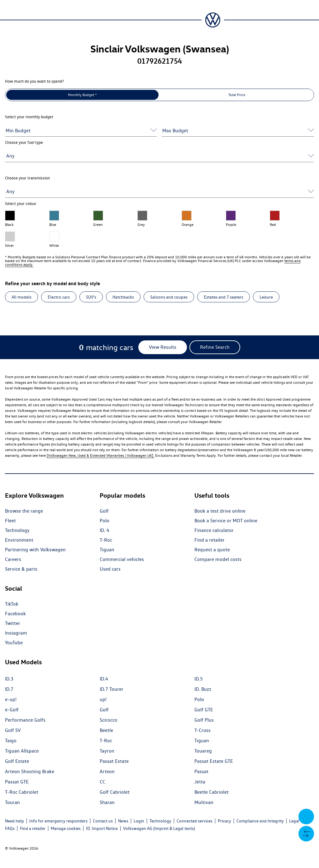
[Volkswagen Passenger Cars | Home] (213, 20)
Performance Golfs (25, 720)
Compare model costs (218, 559)
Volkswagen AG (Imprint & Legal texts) (159, 828)
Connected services (195, 821)
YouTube (14, 643)
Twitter (13, 623)
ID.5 (199, 679)
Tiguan (107, 550)
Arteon (107, 771)
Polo (105, 521)
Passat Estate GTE (214, 761)
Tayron (107, 751)
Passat (201, 771)
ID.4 (104, 679)
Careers (13, 559)
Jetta (200, 782)
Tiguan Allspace (22, 751)
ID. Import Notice (102, 828)
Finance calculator (214, 530)
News (123, 821)
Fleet (10, 521)
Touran (12, 802)
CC (102, 782)
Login (139, 821)
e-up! (11, 699)
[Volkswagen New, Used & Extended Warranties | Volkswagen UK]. (100, 455)
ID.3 (9, 679)
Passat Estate (114, 761)
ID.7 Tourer (112, 689)
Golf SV (13, 730)
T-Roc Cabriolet (22, 792)
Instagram (16, 633)
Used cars (110, 569)
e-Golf (12, 710)
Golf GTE (204, 710)
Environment (19, 540)
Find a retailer (209, 540)
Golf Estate (17, 761)
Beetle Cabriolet (212, 792)
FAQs (10, 828)
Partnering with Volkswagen (35, 550)
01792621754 (160, 61)
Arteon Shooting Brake (30, 771)
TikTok (12, 604)
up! (103, 699)
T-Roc (106, 540)
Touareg (203, 751)
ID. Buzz (203, 689)
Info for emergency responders (58, 821)
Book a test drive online (220, 511)
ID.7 (9, 689)
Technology (17, 530)
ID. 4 (105, 530)
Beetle (106, 730)
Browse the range (24, 511)
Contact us (103, 821)
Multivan (204, 802)
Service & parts (21, 569)
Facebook (15, 614)
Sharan (107, 802)
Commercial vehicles (122, 559)
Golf (104, 511)
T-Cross (202, 730)
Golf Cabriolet (115, 792)
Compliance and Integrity (260, 821)
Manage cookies (66, 828)
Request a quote (212, 550)
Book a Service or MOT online (226, 521)
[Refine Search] (215, 347)
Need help (14, 821)
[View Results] (163, 347)
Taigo (11, 741)
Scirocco (109, 720)
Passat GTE (17, 782)
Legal (294, 821)
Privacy (224, 821)
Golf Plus (204, 720)
